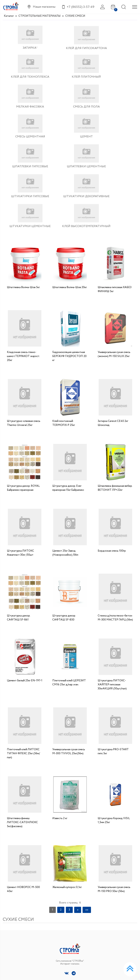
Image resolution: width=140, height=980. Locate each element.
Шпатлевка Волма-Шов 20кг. (70, 216)
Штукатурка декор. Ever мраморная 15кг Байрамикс (68, 417)
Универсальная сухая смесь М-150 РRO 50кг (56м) (114, 818)
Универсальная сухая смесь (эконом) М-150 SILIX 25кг (114, 283)
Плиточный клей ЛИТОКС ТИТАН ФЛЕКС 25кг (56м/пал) (23, 682)
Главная (7, 929)
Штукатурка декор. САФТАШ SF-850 (64, 547)
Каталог (9, 16)
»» (87, 839)
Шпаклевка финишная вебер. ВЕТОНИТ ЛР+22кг (115, 417)
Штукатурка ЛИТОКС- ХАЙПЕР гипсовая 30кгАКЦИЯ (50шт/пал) (112, 614)
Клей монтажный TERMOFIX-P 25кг (64, 352)
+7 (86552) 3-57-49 (116, 912)
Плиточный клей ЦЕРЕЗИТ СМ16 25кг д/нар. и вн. (69, 612)
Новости (8, 937)
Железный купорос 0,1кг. (67, 816)
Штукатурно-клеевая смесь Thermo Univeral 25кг (24, 352)
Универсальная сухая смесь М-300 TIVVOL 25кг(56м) (69, 680)
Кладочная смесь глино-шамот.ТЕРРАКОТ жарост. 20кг (23, 285)
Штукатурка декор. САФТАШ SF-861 (19, 547)
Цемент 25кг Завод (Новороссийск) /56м (65, 482)
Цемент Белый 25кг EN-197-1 (25, 610)
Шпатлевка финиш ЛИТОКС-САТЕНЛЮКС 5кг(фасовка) (22, 751)
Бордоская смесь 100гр (112, 480)
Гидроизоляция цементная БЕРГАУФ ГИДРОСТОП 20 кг (69, 285)
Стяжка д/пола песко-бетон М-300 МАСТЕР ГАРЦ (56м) (115, 547)
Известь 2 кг (60, 747)
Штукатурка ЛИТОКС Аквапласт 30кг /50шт (21, 482)
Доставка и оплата (15, 945)
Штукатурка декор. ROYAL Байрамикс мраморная (23, 417)
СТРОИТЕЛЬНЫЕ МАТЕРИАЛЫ (39, 16)
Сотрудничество (14, 961)
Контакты (9, 953)
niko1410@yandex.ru (117, 919)
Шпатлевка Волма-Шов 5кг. (24, 216)
